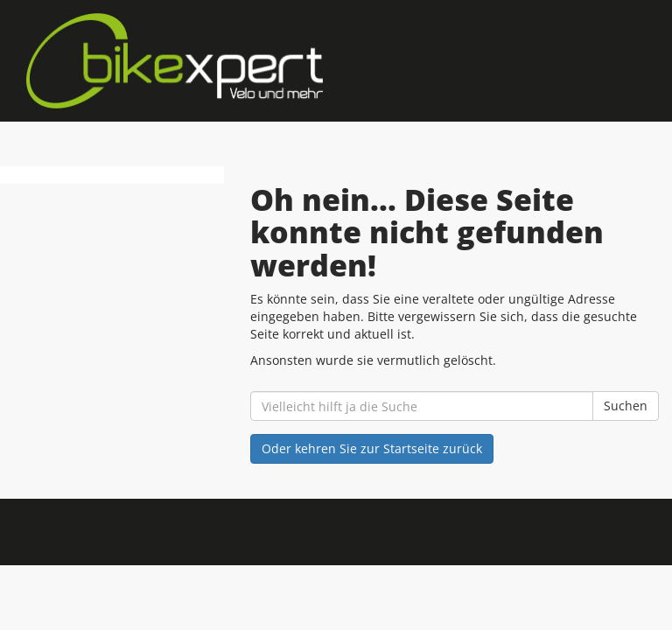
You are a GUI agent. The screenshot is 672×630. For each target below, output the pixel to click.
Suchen (626, 406)
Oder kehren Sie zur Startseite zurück (372, 448)
